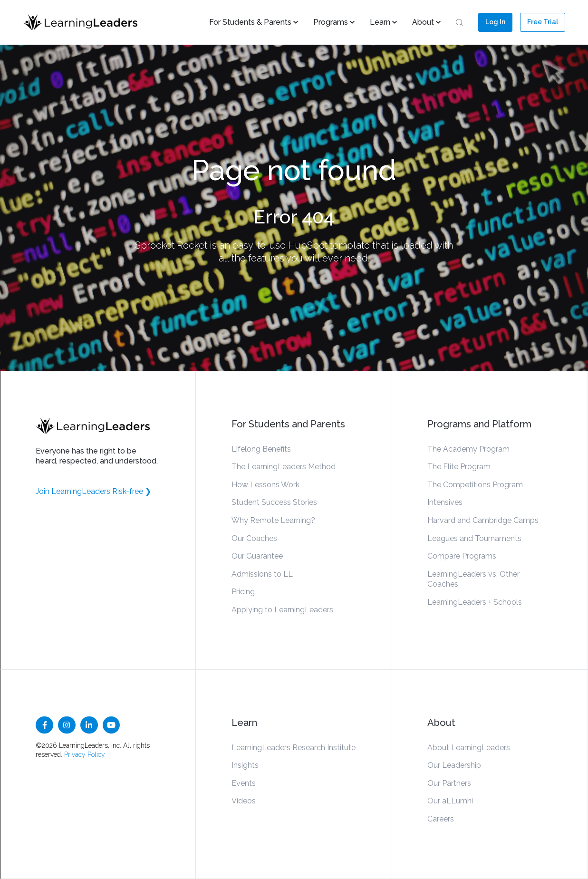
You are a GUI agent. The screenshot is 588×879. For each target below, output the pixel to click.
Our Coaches (254, 538)
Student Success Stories (274, 502)
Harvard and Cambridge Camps (483, 520)
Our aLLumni (450, 801)
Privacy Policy (85, 754)
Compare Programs (462, 556)
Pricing (243, 592)
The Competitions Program (475, 485)
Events (244, 783)
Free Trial (543, 22)
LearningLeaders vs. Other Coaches (473, 579)
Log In (495, 22)
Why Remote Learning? (273, 520)
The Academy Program (468, 449)
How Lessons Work (265, 485)
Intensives (445, 502)
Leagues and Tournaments (474, 538)
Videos (244, 801)
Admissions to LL (262, 574)
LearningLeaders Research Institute (294, 748)
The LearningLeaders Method (284, 467)
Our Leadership (454, 765)
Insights (245, 765)
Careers (441, 819)
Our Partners (449, 783)
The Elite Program (459, 467)
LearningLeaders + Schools (475, 602)
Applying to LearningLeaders (282, 610)
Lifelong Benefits (261, 449)
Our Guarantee (257, 556)
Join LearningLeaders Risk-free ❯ (93, 491)
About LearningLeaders (469, 748)
